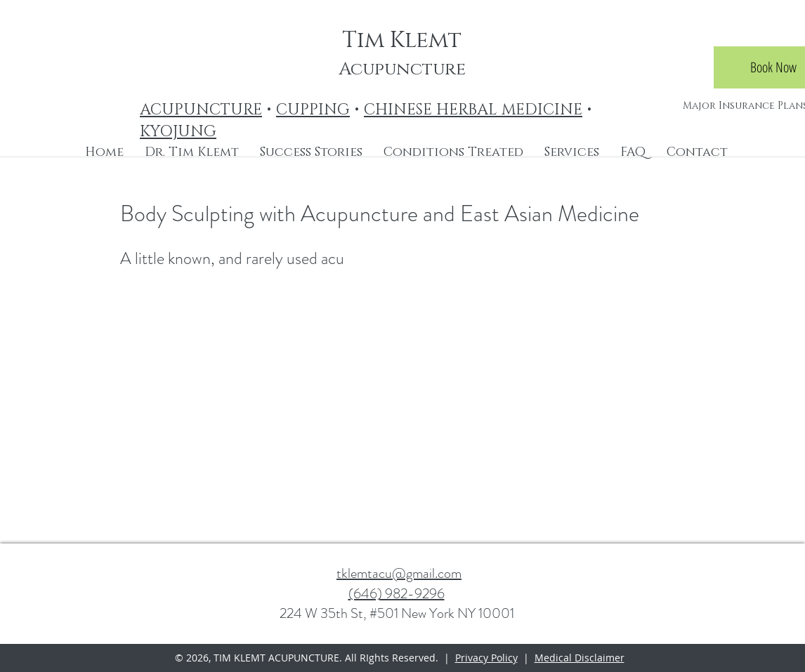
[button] (453, 152)
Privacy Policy (486, 658)
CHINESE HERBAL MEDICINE (473, 110)
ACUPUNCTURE (201, 110)
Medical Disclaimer (580, 658)
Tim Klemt (402, 40)
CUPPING (313, 110)
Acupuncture (402, 69)
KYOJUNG (178, 132)
